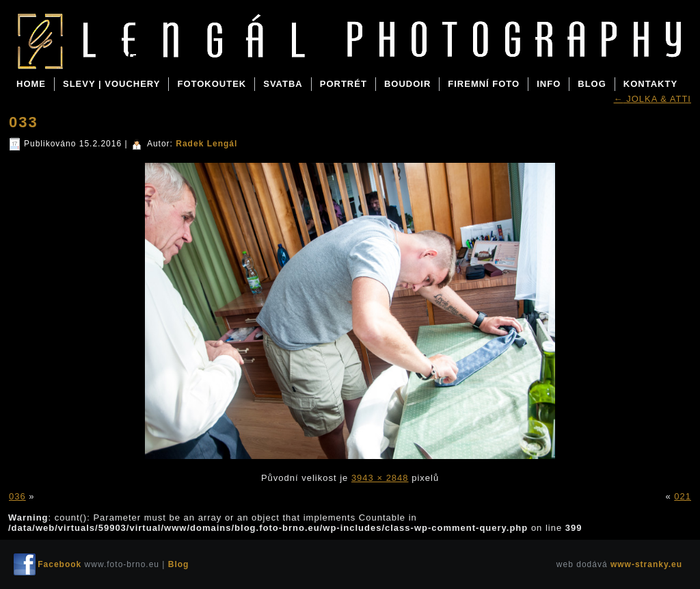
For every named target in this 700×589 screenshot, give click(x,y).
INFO (549, 84)
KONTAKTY (650, 84)
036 (17, 496)
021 (683, 496)
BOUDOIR (407, 84)
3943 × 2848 (380, 478)
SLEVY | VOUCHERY (111, 84)
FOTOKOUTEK (212, 84)
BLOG (592, 84)
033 (24, 122)
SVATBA (283, 84)
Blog (117, 56)
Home (31, 84)
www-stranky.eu (646, 564)
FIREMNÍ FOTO (484, 84)
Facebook (59, 564)
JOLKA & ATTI (652, 99)
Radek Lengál (206, 144)
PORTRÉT (344, 84)
